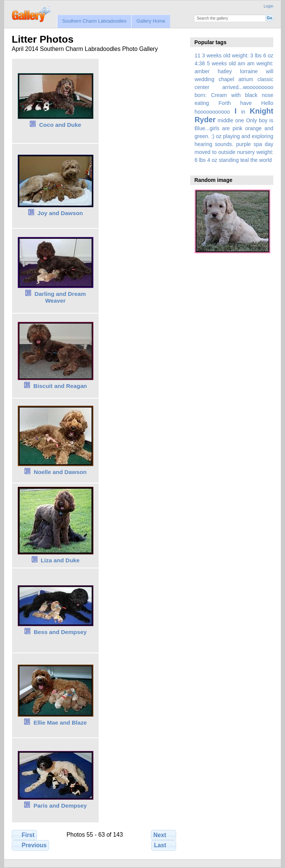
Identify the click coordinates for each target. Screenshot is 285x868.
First (24, 835)
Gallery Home (151, 21)
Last (164, 845)
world (266, 160)
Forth (225, 103)
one (239, 120)
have (246, 103)
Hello (267, 103)
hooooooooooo (212, 112)
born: (201, 95)
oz (219, 136)
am (242, 63)
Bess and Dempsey (60, 632)
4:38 (200, 63)
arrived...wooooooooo (248, 87)
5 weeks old (221, 63)
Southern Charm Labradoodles (94, 21)
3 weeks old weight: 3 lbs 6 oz (238, 55)
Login (269, 6)
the (254, 160)
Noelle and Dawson (60, 472)
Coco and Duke (60, 125)
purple (244, 144)
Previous (30, 845)
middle (225, 120)
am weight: (260, 63)
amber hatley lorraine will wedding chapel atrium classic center (234, 79)
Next (163, 835)
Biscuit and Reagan (60, 386)
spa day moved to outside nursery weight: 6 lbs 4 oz (234, 152)
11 (198, 55)
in (243, 112)
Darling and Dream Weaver (60, 297)
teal (245, 160)
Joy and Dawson (60, 213)
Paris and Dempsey (60, 806)
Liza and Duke (60, 560)
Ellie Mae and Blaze (60, 723)
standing (229, 160)
